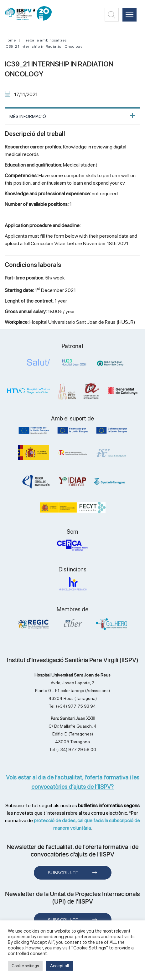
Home (10, 40)
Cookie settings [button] (25, 966)
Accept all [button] (60, 966)
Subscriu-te (63, 873)
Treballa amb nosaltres (45, 40)
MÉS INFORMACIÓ (28, 116)
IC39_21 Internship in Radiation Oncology (44, 46)
